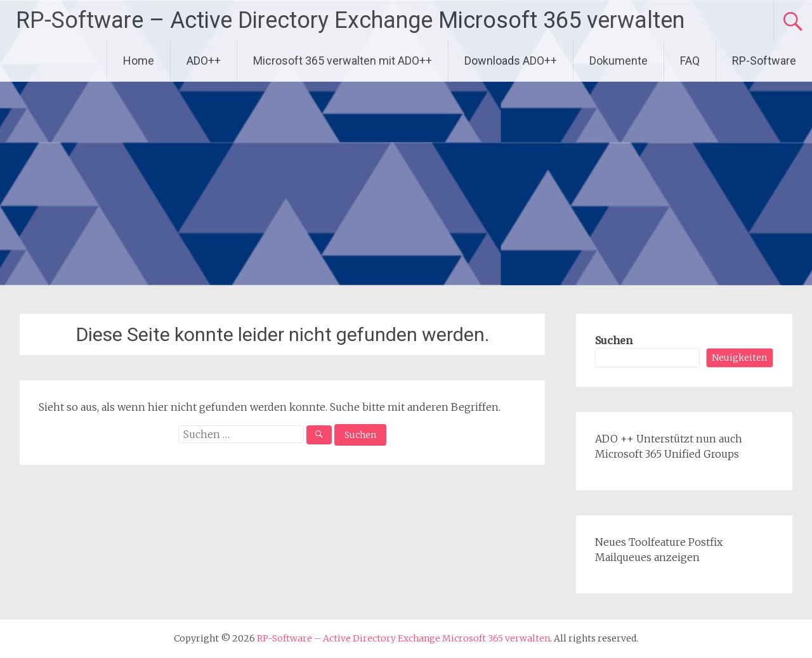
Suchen (614, 340)
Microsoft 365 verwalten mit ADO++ (343, 61)
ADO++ (204, 61)
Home (139, 61)
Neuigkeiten (739, 358)
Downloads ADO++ (511, 61)
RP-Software (764, 61)
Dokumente (619, 61)
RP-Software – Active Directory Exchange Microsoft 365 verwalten (350, 20)
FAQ (690, 61)
